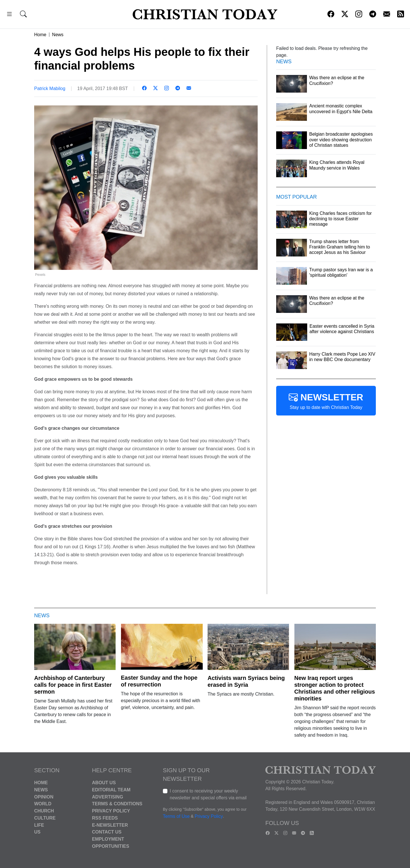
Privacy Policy (111, 811)
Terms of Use (176, 816)
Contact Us (107, 832)
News (58, 35)
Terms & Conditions (117, 804)
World (43, 804)
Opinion (44, 797)
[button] (9, 15)
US (37, 832)
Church (44, 811)
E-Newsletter (110, 825)
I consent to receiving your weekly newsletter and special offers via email (208, 794)
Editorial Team (111, 790)
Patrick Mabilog (50, 88)
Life (39, 825)
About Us (104, 783)
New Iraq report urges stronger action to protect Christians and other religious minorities (335, 688)
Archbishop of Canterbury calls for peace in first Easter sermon (73, 685)
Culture (45, 818)
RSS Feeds (105, 818)
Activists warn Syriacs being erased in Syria (246, 681)
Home (40, 35)
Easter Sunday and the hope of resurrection (159, 681)
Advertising (107, 797)
